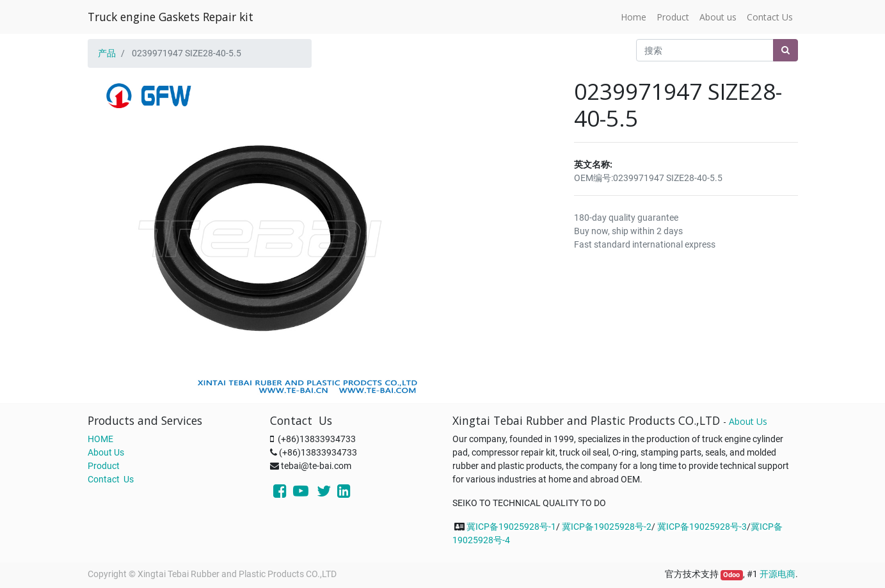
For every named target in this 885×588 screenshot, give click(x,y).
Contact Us (111, 479)
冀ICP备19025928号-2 (607, 527)
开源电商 (777, 574)
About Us (106, 452)
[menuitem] (634, 17)
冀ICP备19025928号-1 (511, 527)
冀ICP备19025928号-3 (702, 527)
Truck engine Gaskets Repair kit (171, 17)
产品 (107, 53)
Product (104, 466)
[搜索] (785, 50)
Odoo (731, 575)
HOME (100, 439)
